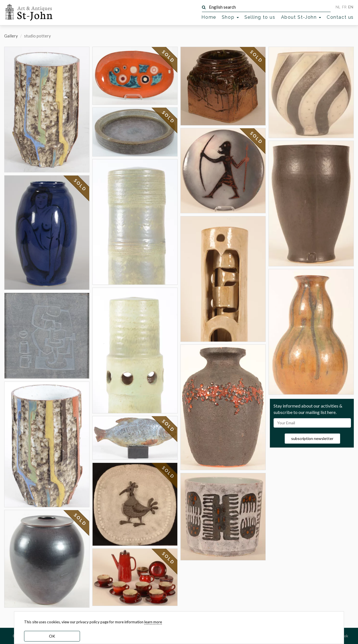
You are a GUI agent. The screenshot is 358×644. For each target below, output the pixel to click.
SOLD (80, 185)
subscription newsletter (312, 438)
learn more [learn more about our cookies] (153, 622)
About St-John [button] (301, 17)
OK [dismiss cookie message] (52, 636)
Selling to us (260, 17)
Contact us (340, 17)
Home (209, 17)
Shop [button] (230, 17)
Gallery (11, 36)
